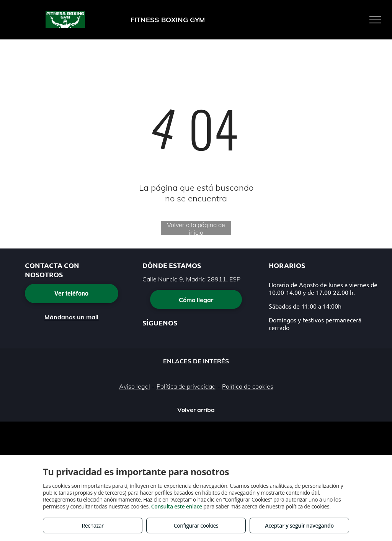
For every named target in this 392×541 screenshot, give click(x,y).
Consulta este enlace (177, 506)
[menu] (375, 20)
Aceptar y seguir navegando (299, 525)
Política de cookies (248, 386)
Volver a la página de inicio (196, 228)
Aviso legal (135, 386)
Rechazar (92, 525)
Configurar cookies (196, 525)
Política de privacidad (186, 386)
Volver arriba (196, 410)
